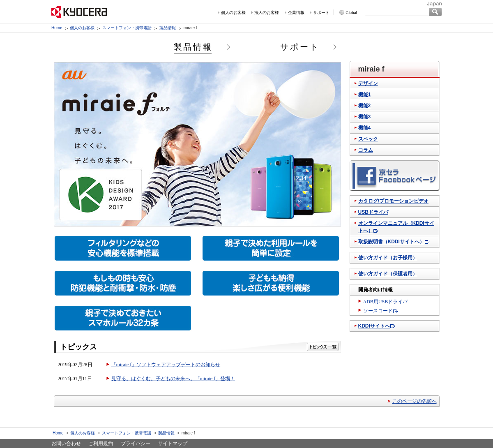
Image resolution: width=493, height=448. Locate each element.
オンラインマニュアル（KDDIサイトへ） (396, 227)
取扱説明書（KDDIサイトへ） (391, 242)
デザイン (368, 83)
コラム (366, 150)
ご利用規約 (101, 443)
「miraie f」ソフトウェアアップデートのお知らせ (166, 365)
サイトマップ (173, 443)
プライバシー (136, 443)
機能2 (365, 106)
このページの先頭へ (415, 401)
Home (57, 28)
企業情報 (296, 13)
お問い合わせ (66, 443)
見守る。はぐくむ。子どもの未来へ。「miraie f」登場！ (173, 379)
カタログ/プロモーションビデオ (393, 201)
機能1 (365, 95)
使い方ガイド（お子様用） (388, 258)
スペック (368, 139)
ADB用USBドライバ (386, 302)
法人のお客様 (267, 13)
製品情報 (168, 28)
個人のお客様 (233, 13)
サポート (321, 13)
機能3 (365, 117)
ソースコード (378, 311)
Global (351, 13)
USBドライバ (373, 212)
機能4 (365, 128)
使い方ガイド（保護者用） (388, 274)
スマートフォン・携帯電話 (127, 28)
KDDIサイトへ (374, 326)
